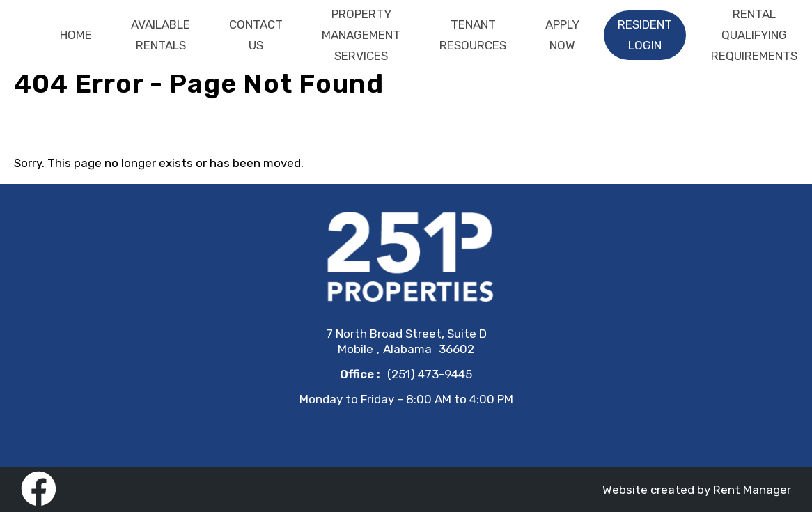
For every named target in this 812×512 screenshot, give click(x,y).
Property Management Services (361, 35)
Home (76, 35)
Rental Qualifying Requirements (754, 35)
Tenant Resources (473, 35)
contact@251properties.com (406, 432)
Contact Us (256, 35)
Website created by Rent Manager (697, 490)
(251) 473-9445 (430, 374)
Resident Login (645, 35)
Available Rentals (161, 35)
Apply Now (562, 35)
